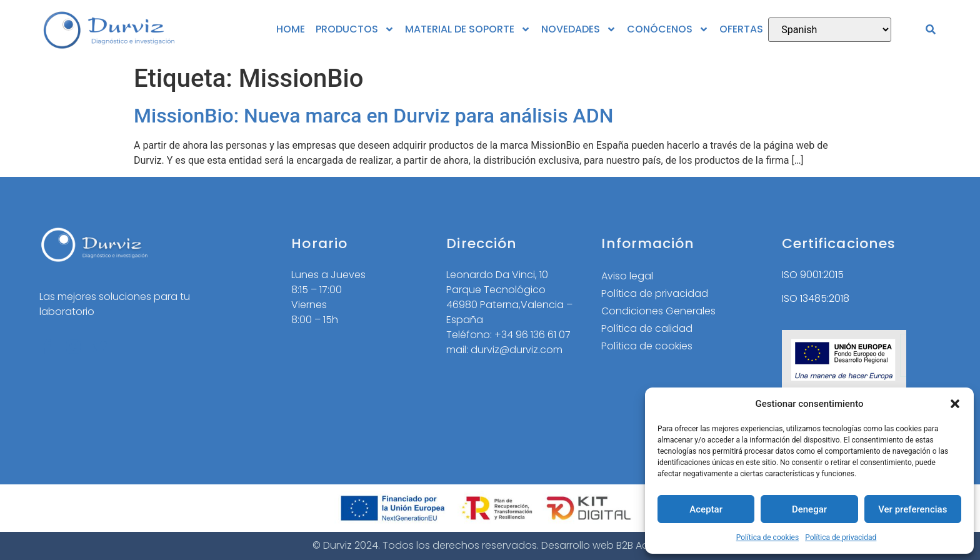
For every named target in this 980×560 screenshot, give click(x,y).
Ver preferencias (912, 509)
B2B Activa (641, 545)
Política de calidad (647, 328)
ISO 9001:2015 (813, 275)
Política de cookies (768, 537)
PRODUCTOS (355, 29)
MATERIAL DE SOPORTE (468, 29)
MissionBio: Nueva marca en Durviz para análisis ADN (373, 116)
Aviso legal (627, 276)
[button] (955, 404)
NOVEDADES (579, 29)
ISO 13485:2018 (816, 298)
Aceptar (706, 509)
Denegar (809, 509)
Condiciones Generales (658, 311)
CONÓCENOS (668, 29)
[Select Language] (830, 30)
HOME (291, 29)
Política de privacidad (841, 537)
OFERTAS (741, 29)
